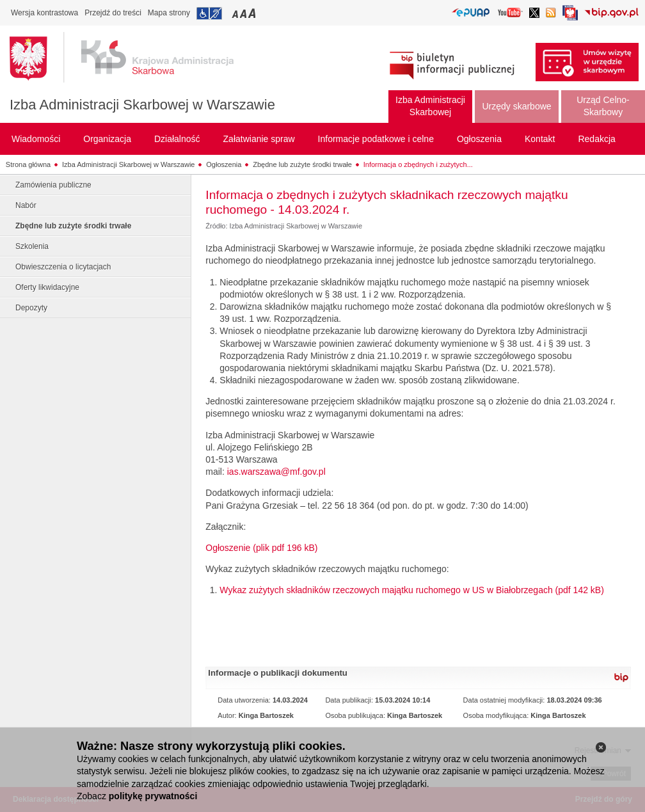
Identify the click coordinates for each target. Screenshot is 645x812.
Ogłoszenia (224, 164)
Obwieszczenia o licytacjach (63, 267)
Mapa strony (169, 13)
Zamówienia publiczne (53, 185)
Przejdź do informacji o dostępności (209, 13)
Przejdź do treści (113, 13)
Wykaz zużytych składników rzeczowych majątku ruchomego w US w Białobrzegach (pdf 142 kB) (412, 590)
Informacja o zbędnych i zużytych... (418, 164)
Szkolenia (32, 246)
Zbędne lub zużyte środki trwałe (302, 164)
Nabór (26, 205)
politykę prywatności (153, 796)
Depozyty (31, 308)
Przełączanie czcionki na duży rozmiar (253, 13)
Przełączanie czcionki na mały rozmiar (236, 13)
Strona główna (28, 164)
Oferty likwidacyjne (47, 287)
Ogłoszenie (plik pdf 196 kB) (261, 548)
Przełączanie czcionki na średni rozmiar (244, 13)
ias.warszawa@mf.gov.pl (276, 472)
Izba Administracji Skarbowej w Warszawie (142, 105)
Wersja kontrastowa (44, 13)
